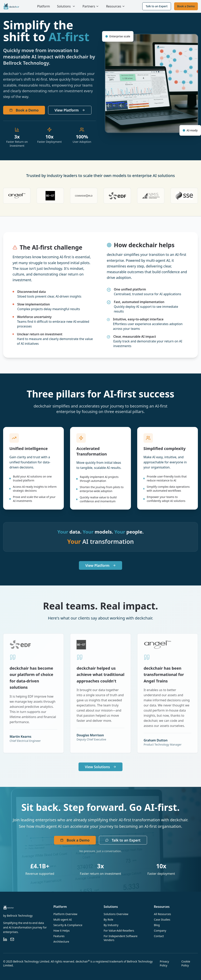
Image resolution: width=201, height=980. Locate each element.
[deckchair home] (11, 6)
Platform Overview (65, 914)
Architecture (61, 942)
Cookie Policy (186, 963)
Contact (159, 936)
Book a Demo (186, 6)
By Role (108, 920)
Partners (91, 6)
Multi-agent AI (63, 920)
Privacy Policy (164, 963)
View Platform (100, 565)
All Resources (162, 914)
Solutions (64, 6)
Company (160, 931)
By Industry (111, 925)
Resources (116, 6)
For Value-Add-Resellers (119, 931)
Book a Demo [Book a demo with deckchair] (24, 110)
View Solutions (100, 767)
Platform (43, 6)
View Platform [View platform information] (70, 110)
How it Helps (62, 931)
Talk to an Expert (157, 6)
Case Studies (162, 920)
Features (59, 936)
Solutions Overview (116, 914)
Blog (157, 925)
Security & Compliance (68, 925)
